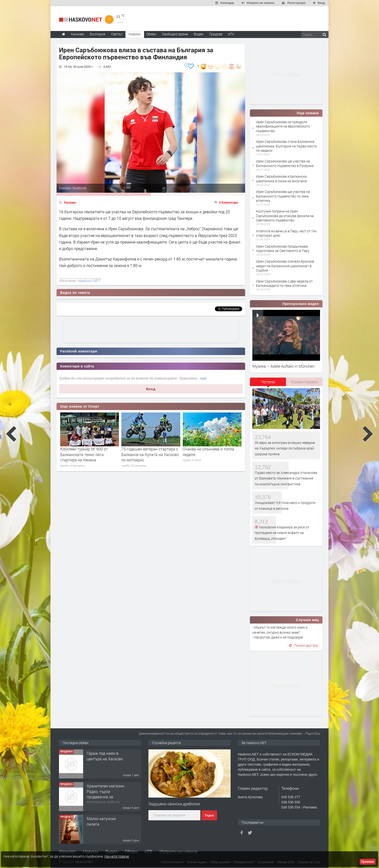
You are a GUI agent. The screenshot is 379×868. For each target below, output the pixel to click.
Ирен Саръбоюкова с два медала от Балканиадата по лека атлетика (284, 283)
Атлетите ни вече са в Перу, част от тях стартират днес (286, 233)
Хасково (70, 202)
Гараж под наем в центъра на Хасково (105, 756)
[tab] (268, 384)
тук (203, 378)
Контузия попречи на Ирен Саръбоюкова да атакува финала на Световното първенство (285, 216)
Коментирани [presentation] (304, 382)
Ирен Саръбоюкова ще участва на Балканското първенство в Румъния (285, 163)
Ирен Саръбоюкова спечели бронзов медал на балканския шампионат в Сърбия (285, 266)
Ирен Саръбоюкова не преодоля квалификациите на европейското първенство (283, 126)
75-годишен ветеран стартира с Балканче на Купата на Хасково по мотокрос (150, 454)
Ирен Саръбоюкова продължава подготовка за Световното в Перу (283, 248)
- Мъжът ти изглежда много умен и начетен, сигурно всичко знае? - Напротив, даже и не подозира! (280, 632)
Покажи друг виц (303, 645)
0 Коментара (229, 202)
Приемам (368, 862)
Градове (216, 34)
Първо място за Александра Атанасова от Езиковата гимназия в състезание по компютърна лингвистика (286, 478)
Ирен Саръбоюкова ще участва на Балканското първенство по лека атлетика (283, 196)
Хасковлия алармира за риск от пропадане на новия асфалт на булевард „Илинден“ (282, 533)
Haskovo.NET (89, 281)
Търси (209, 815)
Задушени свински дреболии (174, 804)
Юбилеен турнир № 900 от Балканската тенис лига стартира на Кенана (84, 454)
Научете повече (117, 856)
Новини (134, 34)
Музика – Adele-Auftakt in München (283, 366)
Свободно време (175, 34)
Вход (151, 389)
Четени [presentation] (268, 382)
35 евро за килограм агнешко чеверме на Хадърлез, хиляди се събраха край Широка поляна (285, 448)
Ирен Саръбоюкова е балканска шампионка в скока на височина (281, 179)
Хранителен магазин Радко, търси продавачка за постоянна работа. (106, 794)
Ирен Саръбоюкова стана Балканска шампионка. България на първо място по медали (286, 146)
